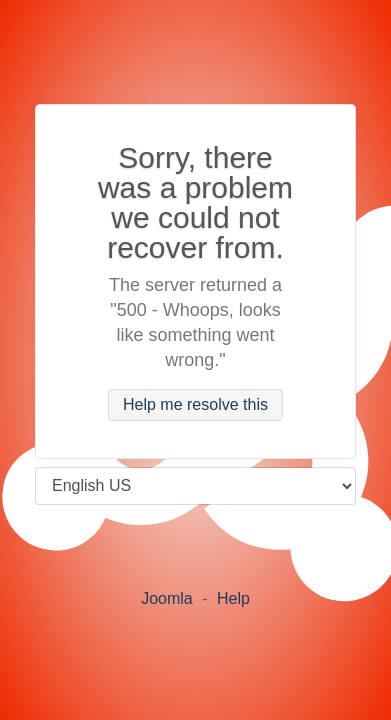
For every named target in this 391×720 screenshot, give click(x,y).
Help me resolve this (195, 405)
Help (233, 598)
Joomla (167, 598)
